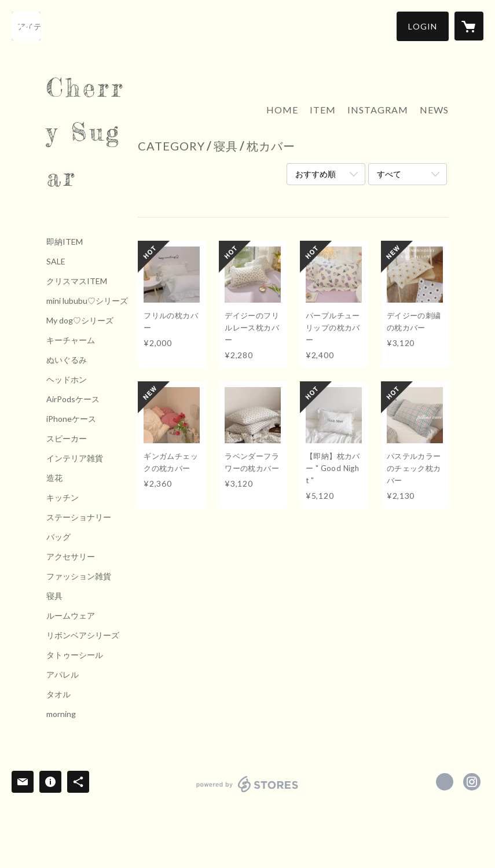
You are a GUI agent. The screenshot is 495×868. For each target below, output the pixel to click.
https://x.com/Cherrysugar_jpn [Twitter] (445, 782)
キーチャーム (71, 340)
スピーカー (67, 439)
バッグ (58, 537)
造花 (54, 478)
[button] (423, 26)
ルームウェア (71, 616)
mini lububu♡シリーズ (87, 301)
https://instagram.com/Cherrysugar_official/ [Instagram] (472, 782)
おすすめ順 (316, 174)
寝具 (54, 596)
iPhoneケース (71, 419)
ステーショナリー (79, 517)
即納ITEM (65, 242)
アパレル (63, 675)
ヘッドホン (67, 380)
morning (61, 714)
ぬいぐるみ (67, 360)
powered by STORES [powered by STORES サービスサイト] (247, 792)
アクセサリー (71, 557)
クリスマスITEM (77, 281)
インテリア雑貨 (75, 458)
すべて (389, 174)
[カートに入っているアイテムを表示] (469, 26)
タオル (58, 694)
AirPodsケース (73, 399)
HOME (282, 110)
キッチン (63, 498)
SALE (56, 262)
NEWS (434, 110)
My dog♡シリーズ (80, 321)
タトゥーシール (75, 655)
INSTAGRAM (378, 110)
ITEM (323, 110)
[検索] (26, 26)
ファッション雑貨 (79, 576)
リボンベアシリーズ (83, 635)
